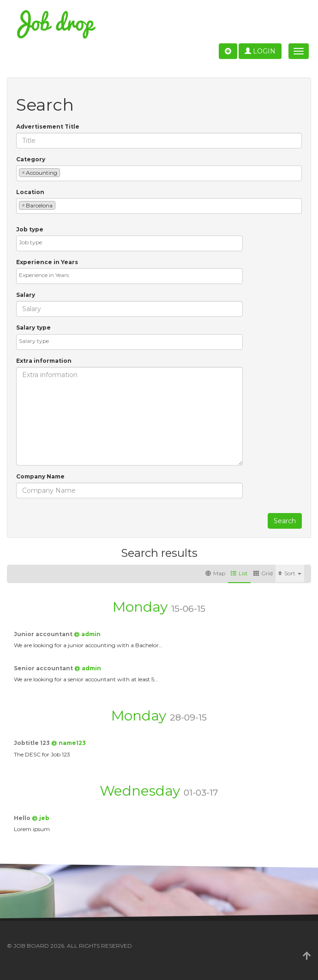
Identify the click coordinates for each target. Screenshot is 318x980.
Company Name (40, 476)
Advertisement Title (48, 127)
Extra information (44, 361)
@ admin (87, 634)
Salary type (33, 328)
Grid (263, 573)
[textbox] (64, 172)
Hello (23, 818)
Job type (30, 229)
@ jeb (41, 818)
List (239, 573)
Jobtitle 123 (33, 743)
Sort (290, 573)
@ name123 (69, 743)
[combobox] (159, 173)
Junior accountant (44, 634)
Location (30, 192)
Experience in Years (47, 262)
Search (285, 521)
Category (31, 159)
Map (215, 573)
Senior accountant (44, 668)
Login (260, 51)
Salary (26, 295)
